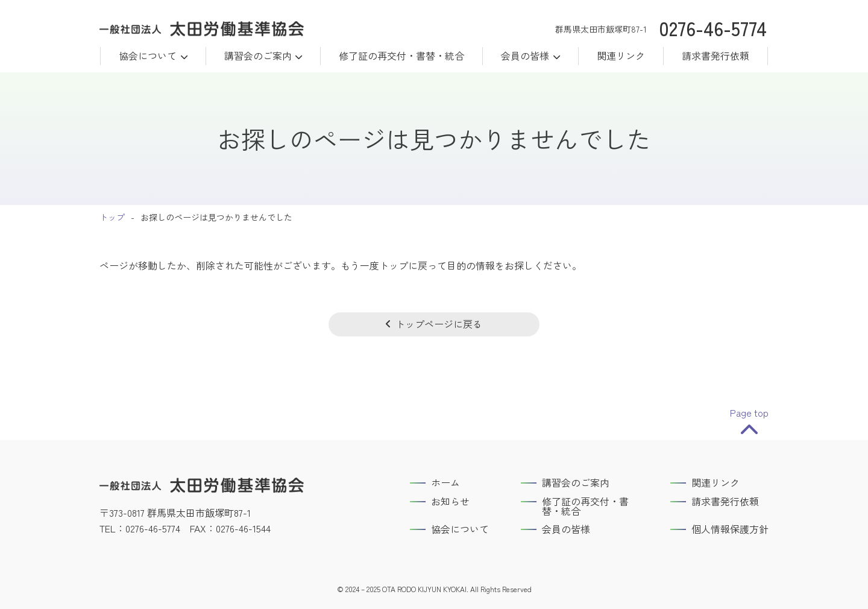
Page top (749, 413)
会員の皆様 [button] (525, 55)
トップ (112, 217)
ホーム (445, 482)
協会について (148, 55)
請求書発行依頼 (715, 55)
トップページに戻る (439, 324)
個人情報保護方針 (730, 529)
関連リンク (621, 55)
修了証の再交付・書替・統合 (401, 55)
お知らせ (450, 501)
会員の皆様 (566, 529)
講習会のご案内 (258, 55)
